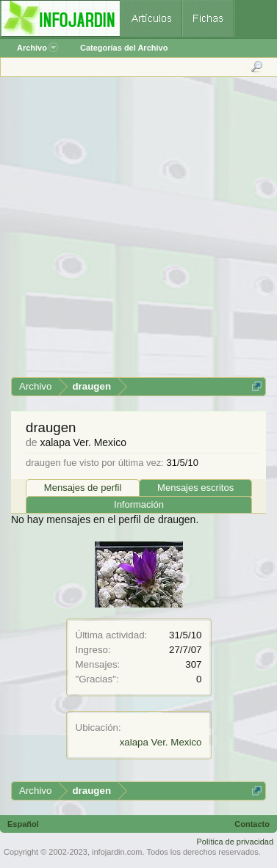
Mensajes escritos (195, 488)
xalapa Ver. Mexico (161, 742)
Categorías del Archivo (124, 48)
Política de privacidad (235, 842)
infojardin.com (117, 852)
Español (23, 824)
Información (139, 504)
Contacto (252, 824)
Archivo (37, 48)
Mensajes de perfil (83, 488)
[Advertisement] (138, 232)
